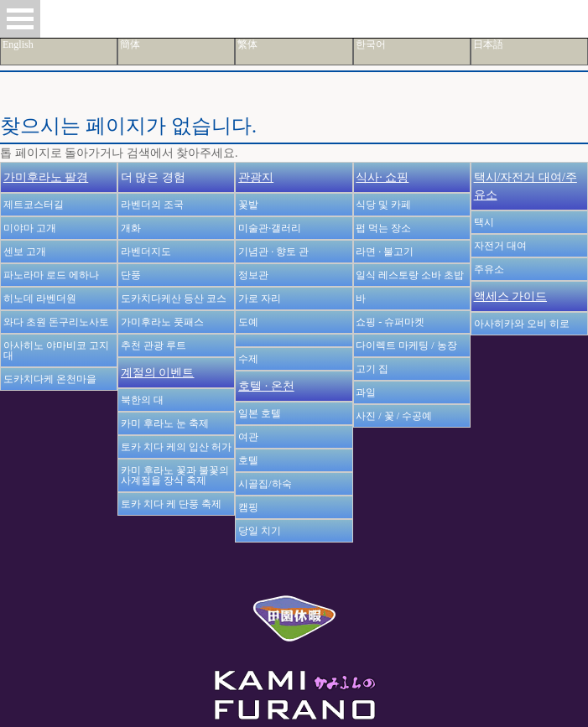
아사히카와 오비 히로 (522, 324)
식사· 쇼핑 (382, 177)
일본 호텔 (260, 413)
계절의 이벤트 (158, 373)
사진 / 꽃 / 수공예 (394, 416)
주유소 (489, 269)
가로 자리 (260, 299)
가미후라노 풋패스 (162, 322)
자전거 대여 (500, 246)
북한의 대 (142, 400)
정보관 (253, 275)
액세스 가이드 (511, 296)
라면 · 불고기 (385, 252)
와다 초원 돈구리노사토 (56, 322)
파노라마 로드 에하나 (51, 275)
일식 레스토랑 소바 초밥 (410, 275)
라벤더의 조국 (152, 205)
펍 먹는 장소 (383, 228)
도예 (248, 322)
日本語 (488, 44)
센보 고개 (25, 252)
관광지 (256, 177)
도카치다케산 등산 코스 (174, 299)
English (18, 44)
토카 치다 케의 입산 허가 (176, 447)
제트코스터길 (34, 205)
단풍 (131, 275)
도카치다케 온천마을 (50, 379)
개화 (131, 228)
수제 (248, 359)
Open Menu (20, 19)
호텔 (248, 460)
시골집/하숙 (265, 484)
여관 (248, 437)
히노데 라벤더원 (40, 299)
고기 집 (372, 369)
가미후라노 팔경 (46, 177)
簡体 (130, 44)
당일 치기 (260, 531)
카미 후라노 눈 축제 (165, 423)
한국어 (371, 44)
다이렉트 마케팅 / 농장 (406, 345)
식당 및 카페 (383, 205)
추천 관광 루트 (154, 345)
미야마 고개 (30, 228)
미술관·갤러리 (270, 228)
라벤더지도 (146, 252)
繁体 (247, 44)
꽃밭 (248, 205)
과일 (366, 392)
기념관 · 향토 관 (273, 252)
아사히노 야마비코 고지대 (56, 351)
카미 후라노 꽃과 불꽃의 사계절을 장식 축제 (175, 475)
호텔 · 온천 (266, 386)
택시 (484, 222)
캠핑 (248, 507)
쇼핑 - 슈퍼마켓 (390, 322)
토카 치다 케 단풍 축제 (171, 504)
